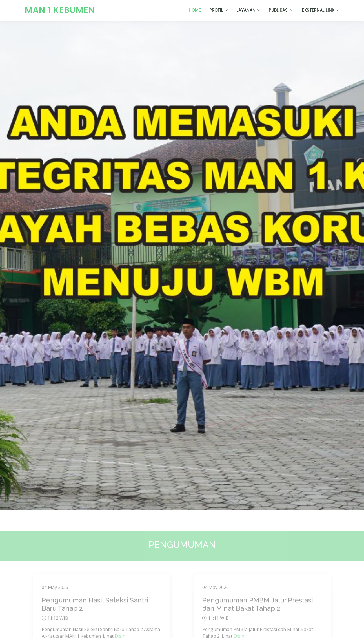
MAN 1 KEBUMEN (60, 10)
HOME (195, 10)
